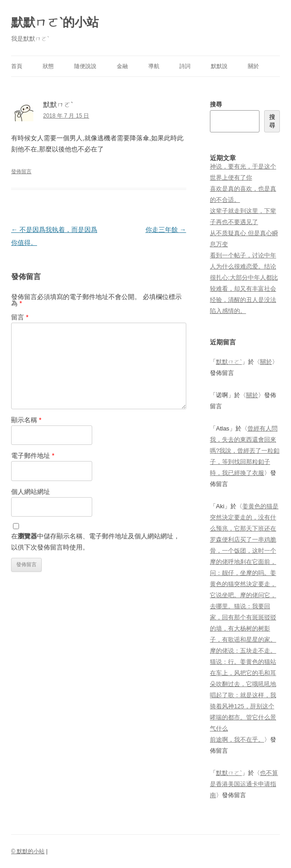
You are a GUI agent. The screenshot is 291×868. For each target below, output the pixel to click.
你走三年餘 (166, 230)
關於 (253, 66)
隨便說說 (85, 66)
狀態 (48, 66)
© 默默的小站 (28, 851)
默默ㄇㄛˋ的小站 (55, 22)
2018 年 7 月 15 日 (66, 116)
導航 (154, 66)
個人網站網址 (31, 492)
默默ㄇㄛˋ (229, 362)
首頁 (17, 66)
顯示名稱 (26, 420)
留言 (20, 317)
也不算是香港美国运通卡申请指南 (244, 784)
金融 (122, 66)
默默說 (219, 66)
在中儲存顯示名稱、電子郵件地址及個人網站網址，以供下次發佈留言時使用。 (95, 542)
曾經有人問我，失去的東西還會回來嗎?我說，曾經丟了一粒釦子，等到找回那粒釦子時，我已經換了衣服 (245, 451)
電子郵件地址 (33, 456)
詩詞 (185, 66)
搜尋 (216, 104)
